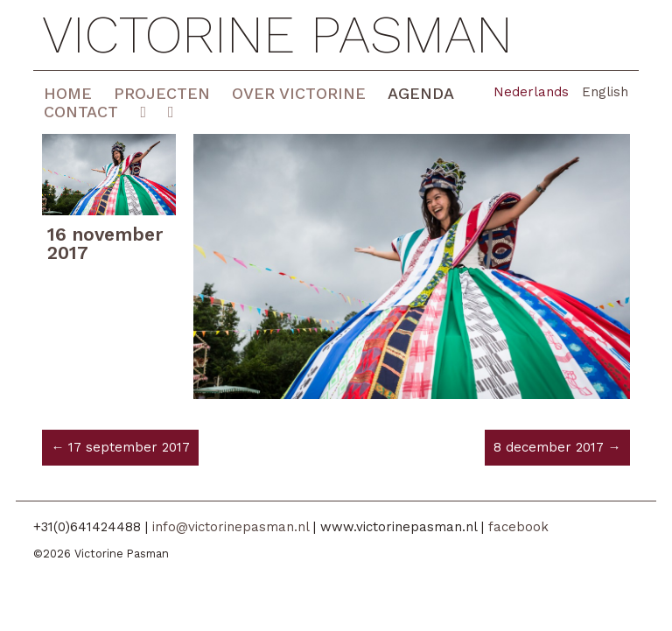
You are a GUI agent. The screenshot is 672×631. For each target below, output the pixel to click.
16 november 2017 (105, 243)
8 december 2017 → (557, 447)
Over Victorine (299, 93)
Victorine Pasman (277, 35)
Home (68, 93)
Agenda (421, 93)
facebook (518, 527)
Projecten (162, 93)
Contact (81, 112)
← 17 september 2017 (120, 447)
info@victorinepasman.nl (231, 527)
